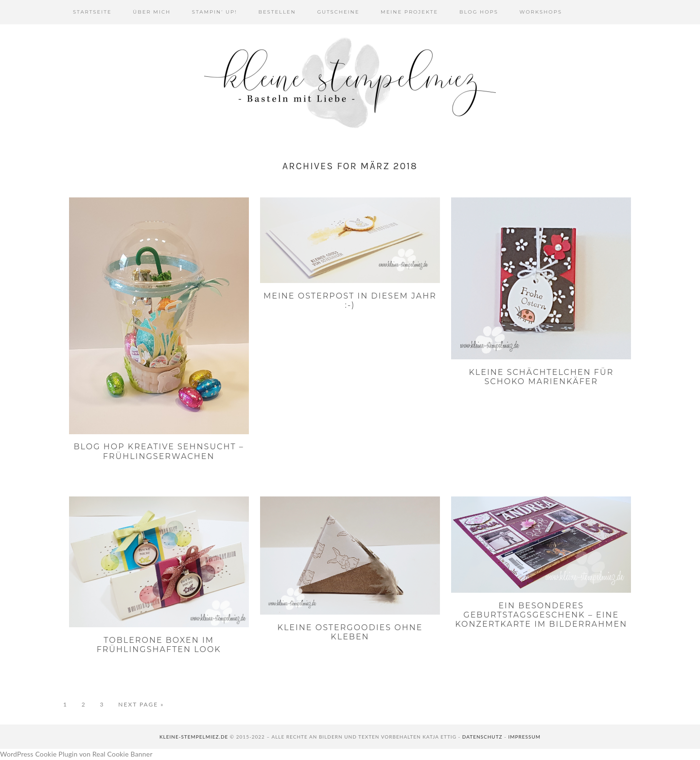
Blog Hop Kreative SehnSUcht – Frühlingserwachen (159, 451)
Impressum (524, 737)
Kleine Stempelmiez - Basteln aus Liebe (350, 83)
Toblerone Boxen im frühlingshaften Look (159, 645)
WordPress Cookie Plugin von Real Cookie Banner (76, 754)
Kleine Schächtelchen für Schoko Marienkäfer (541, 377)
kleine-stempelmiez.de (194, 737)
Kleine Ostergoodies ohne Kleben (350, 632)
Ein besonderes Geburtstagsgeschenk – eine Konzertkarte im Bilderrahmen (541, 615)
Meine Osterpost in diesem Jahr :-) (350, 300)
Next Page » (141, 705)
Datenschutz (482, 737)
